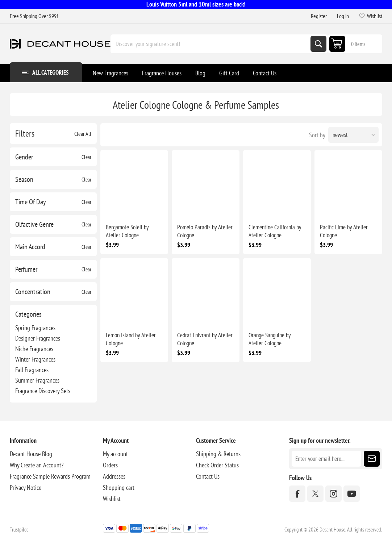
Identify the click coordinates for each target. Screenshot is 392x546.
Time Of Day (31, 202)
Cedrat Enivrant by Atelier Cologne (205, 339)
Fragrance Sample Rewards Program (50, 476)
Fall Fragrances (32, 370)
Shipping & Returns (218, 454)
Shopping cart (119, 487)
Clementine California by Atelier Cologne (275, 231)
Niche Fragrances (34, 349)
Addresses (114, 476)
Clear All (83, 134)
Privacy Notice (26, 487)
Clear (86, 157)
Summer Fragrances (37, 380)
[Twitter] (315, 494)
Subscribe (372, 459)
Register (319, 16)
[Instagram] (333, 494)
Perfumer (26, 269)
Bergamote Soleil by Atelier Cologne (127, 231)
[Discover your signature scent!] (211, 44)
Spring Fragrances (35, 328)
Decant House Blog (31, 454)
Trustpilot (19, 530)
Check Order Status (217, 465)
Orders (110, 465)
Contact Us (208, 476)
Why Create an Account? (37, 465)
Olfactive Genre (34, 224)
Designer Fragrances (38, 338)
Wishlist (112, 499)
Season (24, 179)
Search (318, 44)
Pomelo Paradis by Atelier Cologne (205, 231)
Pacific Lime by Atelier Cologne (344, 231)
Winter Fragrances (35, 359)
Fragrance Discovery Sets (43, 391)
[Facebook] (297, 494)
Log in (343, 16)
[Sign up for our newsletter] (326, 459)
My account (115, 454)
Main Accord (30, 247)
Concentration (33, 292)
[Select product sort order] (353, 135)
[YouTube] (352, 494)
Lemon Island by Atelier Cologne (131, 339)
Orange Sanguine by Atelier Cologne (270, 339)
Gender (24, 157)
